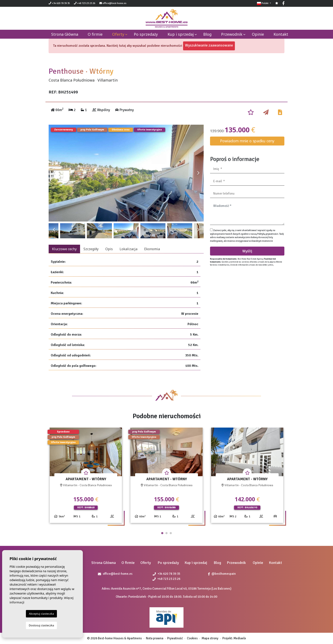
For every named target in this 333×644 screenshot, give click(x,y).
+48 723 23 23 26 (85, 3)
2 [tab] (166, 533)
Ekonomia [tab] (152, 249)
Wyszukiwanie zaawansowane (209, 45)
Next (198, 173)
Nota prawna (155, 638)
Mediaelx (240, 638)
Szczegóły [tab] (91, 249)
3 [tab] (171, 533)
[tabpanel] (86, 477)
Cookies (192, 638)
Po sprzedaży (146, 34)
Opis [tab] (109, 249)
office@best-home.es (114, 3)
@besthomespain (222, 574)
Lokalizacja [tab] (128, 249)
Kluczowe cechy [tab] (64, 249)
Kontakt (281, 34)
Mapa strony (210, 638)
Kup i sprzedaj (181, 34)
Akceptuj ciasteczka (41, 614)
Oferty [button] (118, 34)
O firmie (95, 34)
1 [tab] (162, 533)
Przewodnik (232, 34)
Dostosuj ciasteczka (42, 625)
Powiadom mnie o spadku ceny (247, 141)
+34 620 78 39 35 (59, 3)
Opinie (258, 34)
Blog (207, 34)
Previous (54, 173)
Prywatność (175, 638)
